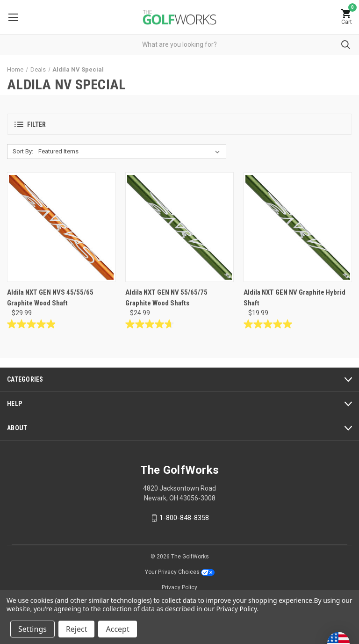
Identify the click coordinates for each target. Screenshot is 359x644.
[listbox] (131, 152)
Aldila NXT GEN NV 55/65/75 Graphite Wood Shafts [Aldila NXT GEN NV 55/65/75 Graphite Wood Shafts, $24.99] (166, 298)
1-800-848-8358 (184, 518)
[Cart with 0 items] (346, 17)
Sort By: (23, 151)
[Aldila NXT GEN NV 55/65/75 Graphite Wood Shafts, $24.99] (179, 227)
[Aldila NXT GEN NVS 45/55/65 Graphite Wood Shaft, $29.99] (61, 227)
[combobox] (179, 45)
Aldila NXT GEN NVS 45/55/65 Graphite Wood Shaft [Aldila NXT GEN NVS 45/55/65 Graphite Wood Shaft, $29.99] (50, 298)
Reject (77, 629)
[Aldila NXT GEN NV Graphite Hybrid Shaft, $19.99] (298, 227)
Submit (346, 45)
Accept (117, 629)
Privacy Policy (179, 587)
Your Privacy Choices (180, 572)
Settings (32, 629)
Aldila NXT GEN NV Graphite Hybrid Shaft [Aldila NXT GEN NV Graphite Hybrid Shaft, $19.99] (294, 298)
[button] (179, 124)
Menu (13, 17)
